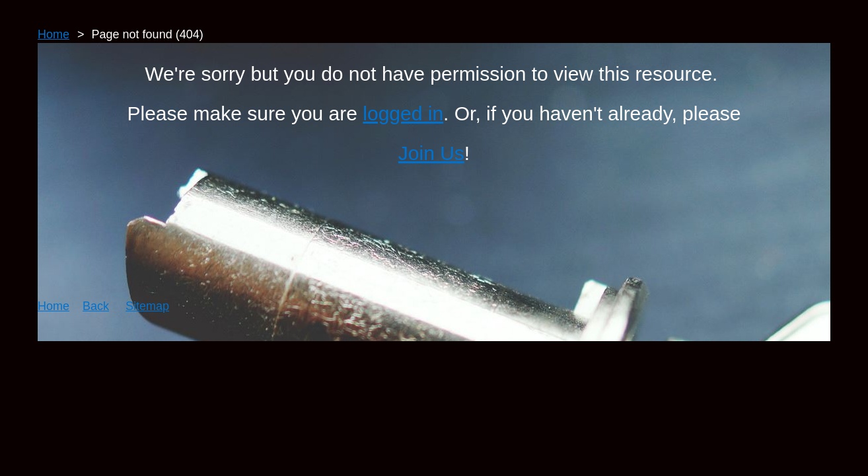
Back (96, 306)
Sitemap (147, 306)
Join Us (431, 153)
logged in (403, 113)
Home (54, 34)
